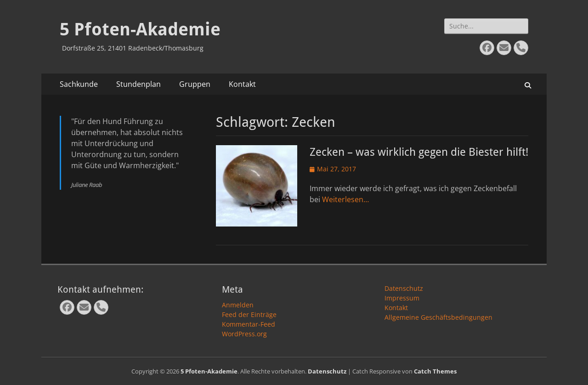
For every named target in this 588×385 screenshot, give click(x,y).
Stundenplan (139, 84)
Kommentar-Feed (249, 324)
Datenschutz (404, 288)
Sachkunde (79, 84)
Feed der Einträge (249, 314)
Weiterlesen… (345, 199)
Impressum (402, 298)
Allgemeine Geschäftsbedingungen (438, 317)
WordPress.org (244, 334)
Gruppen (195, 84)
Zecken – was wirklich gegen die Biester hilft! (419, 152)
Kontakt (242, 84)
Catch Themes (435, 371)
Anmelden (238, 305)
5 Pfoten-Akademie (140, 29)
